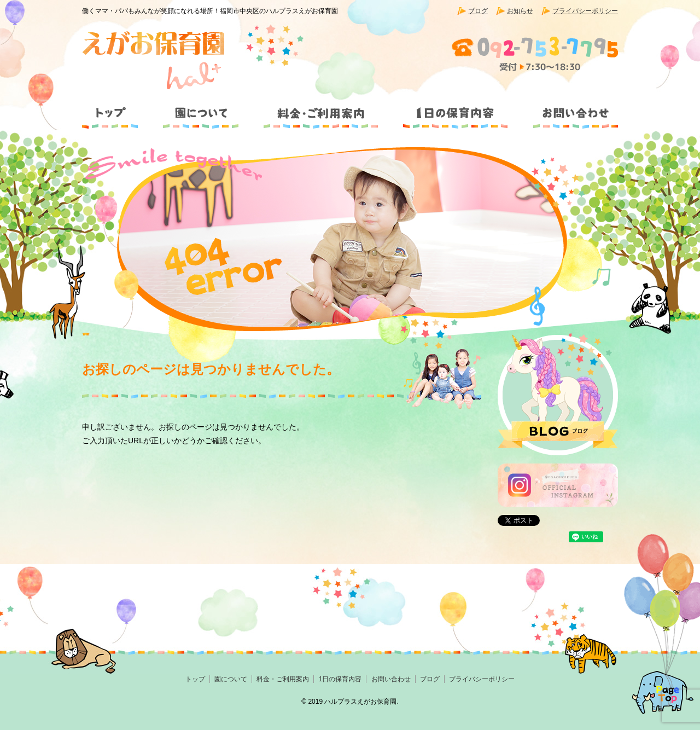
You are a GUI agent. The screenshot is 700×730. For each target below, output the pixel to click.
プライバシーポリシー (585, 11)
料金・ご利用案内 (321, 108)
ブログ (478, 11)
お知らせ (520, 11)
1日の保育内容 (455, 108)
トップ (115, 108)
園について (200, 108)
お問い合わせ (568, 108)
